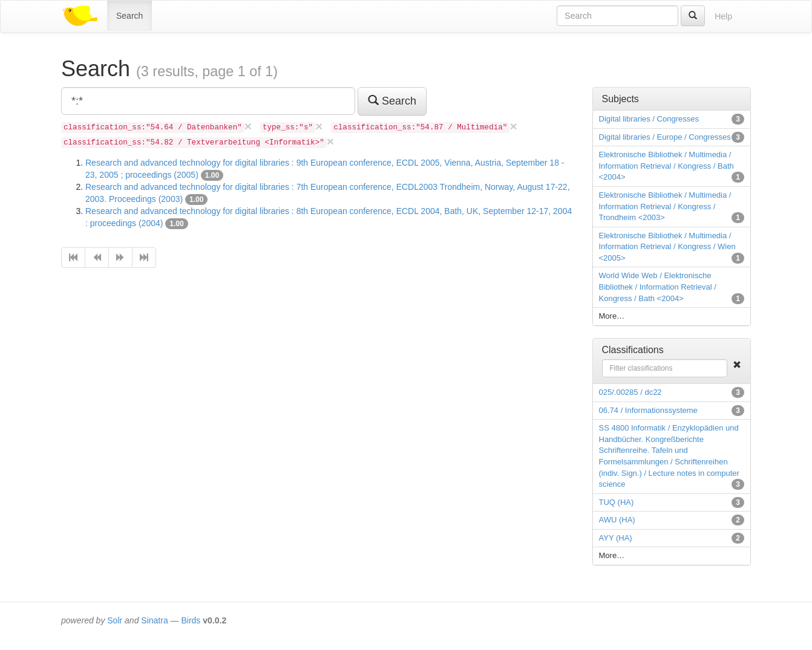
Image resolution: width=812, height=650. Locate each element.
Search (129, 16)
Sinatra (154, 620)
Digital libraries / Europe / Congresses (665, 137)
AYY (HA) (616, 538)
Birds (191, 620)
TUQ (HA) (617, 502)
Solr (115, 620)
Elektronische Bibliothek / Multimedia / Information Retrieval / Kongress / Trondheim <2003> (665, 206)
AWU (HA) (617, 520)
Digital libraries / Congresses (649, 119)
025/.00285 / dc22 (630, 392)
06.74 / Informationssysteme (648, 410)
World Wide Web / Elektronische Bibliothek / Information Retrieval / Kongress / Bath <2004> (658, 287)
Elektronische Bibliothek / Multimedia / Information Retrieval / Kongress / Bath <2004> (666, 166)
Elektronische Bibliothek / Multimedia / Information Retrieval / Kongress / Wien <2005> (667, 247)
